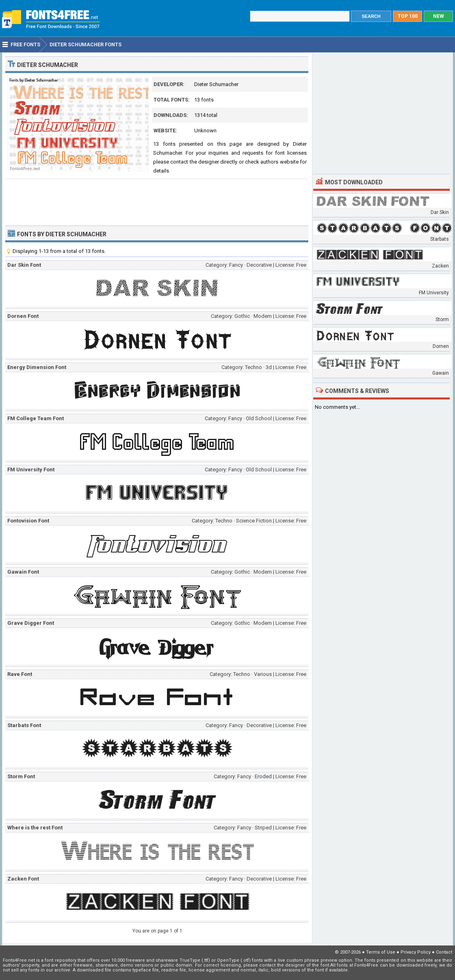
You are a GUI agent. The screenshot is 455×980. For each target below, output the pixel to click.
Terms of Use (381, 952)
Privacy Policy (416, 952)
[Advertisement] (157, 201)
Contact (444, 952)
